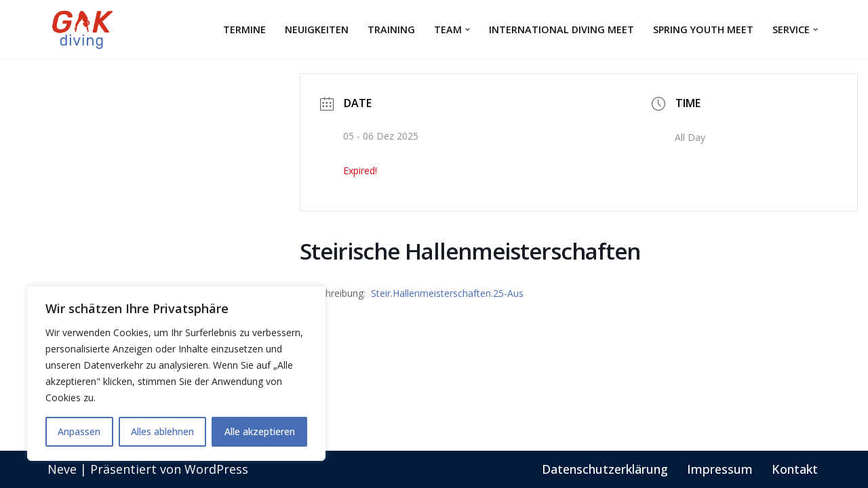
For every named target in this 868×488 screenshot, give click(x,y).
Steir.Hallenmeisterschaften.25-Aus (447, 293)
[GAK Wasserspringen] (85, 29)
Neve (62, 469)
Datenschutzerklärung (605, 469)
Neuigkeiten (317, 29)
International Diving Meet (561, 29)
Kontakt (795, 469)
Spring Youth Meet (703, 29)
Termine (244, 29)
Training (391, 29)
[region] (176, 373)
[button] (468, 29)
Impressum (720, 469)
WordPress (216, 469)
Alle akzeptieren (260, 431)
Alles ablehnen (162, 431)
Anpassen (79, 431)
